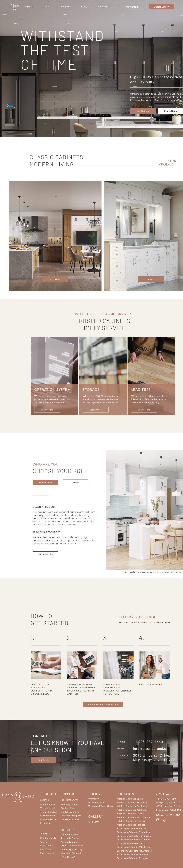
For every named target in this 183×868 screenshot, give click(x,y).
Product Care (68, 808)
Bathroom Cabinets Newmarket (134, 851)
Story (84, 7)
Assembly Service (70, 838)
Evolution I (46, 845)
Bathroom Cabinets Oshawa (132, 854)
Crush (44, 842)
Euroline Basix (48, 815)
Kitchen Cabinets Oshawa (131, 821)
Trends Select (48, 808)
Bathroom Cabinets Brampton (133, 832)
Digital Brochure (70, 812)
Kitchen (45, 800)
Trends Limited (49, 812)
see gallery (143, 111)
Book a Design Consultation (103, 704)
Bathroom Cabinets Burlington (134, 836)
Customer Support (71, 815)
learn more (47, 410)
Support (66, 7)
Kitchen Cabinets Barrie (130, 799)
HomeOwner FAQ (70, 819)
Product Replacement (73, 845)
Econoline (46, 823)
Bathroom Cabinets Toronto (132, 858)
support (68, 794)
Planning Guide (69, 804)
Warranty (94, 799)
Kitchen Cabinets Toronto (131, 825)
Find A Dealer (132, 7)
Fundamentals (48, 838)
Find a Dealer (171, 111)
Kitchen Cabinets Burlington (133, 806)
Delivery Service (70, 834)
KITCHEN (55, 279)
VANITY (151, 279)
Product (29, 7)
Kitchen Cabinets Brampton (132, 802)
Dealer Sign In (161, 7)
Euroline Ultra (48, 819)
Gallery (47, 7)
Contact (103, 7)
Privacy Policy (96, 802)
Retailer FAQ (68, 857)
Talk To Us (44, 760)
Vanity (44, 833)
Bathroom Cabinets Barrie (131, 828)
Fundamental (48, 804)
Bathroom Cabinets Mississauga (135, 847)
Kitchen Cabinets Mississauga (133, 817)
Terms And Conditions (101, 806)
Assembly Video (69, 842)
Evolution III (47, 853)
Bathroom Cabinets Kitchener (133, 839)
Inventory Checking (71, 849)
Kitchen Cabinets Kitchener (132, 810)
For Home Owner (70, 800)
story (94, 822)
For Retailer (67, 830)
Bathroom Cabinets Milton (132, 843)
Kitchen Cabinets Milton (130, 813)
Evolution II (47, 849)
